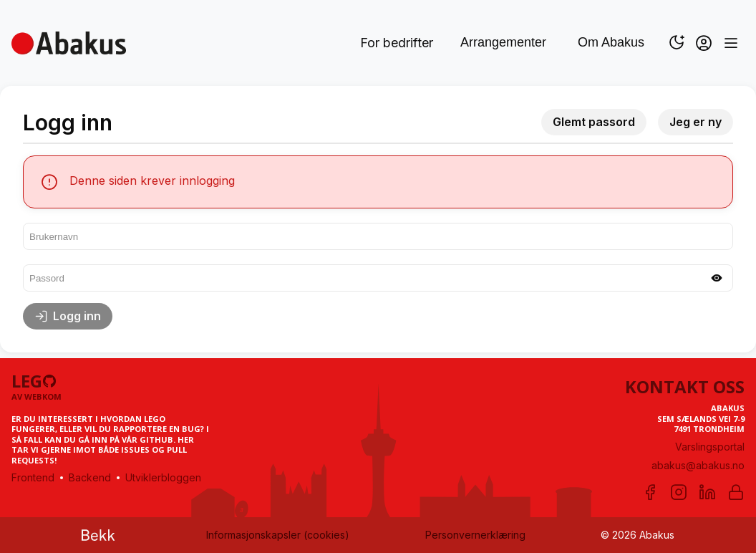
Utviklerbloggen (163, 477)
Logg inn (68, 316)
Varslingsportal (710, 447)
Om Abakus (611, 42)
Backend (90, 477)
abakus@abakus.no (698, 465)
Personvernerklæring (475, 535)
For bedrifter (397, 43)
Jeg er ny (696, 122)
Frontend (33, 477)
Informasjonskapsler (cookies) (278, 535)
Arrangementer (503, 42)
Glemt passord (594, 122)
